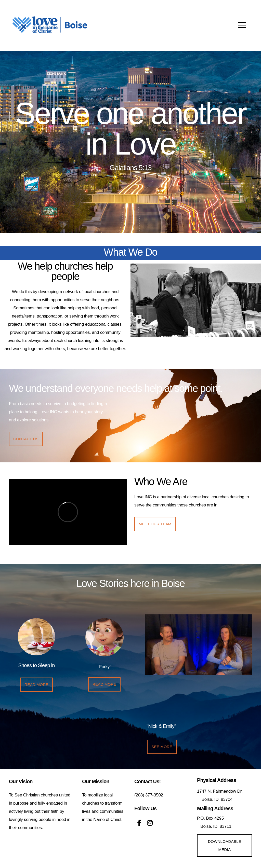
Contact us (26, 439)
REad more (36, 685)
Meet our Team (155, 524)
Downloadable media (225, 845)
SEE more (162, 747)
